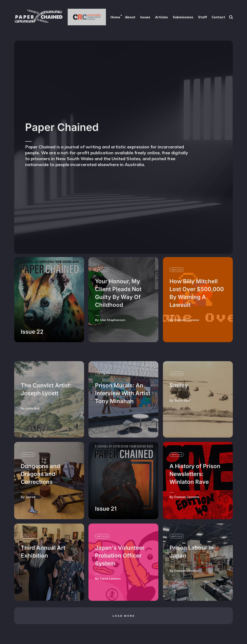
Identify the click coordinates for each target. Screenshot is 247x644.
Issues (145, 17)
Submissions (183, 17)
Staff (202, 17)
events (28, 548)
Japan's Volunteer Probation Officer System (120, 567)
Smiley (179, 397)
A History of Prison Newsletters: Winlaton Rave (195, 485)
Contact (218, 17)
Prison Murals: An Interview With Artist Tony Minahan (123, 405)
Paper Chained (62, 127)
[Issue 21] (123, 492)
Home (115, 17)
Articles (161, 17)
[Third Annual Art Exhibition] (49, 574)
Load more (124, 627)
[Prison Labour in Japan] (198, 574)
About (130, 17)
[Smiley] (198, 411)
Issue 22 (32, 332)
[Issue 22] (49, 300)
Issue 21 (106, 520)
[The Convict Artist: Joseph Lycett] (49, 411)
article (102, 270)
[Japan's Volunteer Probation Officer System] (123, 574)
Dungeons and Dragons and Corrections (40, 485)
